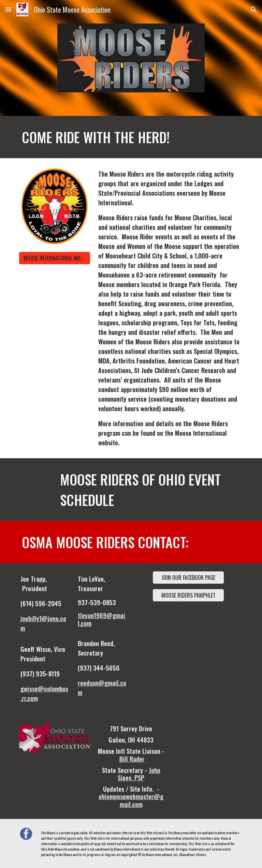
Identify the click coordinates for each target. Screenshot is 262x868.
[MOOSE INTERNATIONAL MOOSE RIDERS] (54, 258)
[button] (8, 9)
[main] (112, 137)
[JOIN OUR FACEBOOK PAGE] (188, 578)
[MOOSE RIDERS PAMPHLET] (188, 595)
